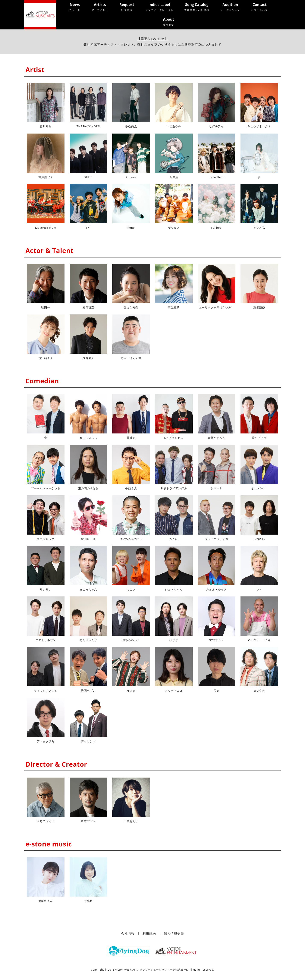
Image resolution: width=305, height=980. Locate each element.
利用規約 (149, 933)
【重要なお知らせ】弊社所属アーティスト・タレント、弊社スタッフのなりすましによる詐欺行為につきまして (152, 41)
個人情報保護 (174, 933)
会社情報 (128, 933)
